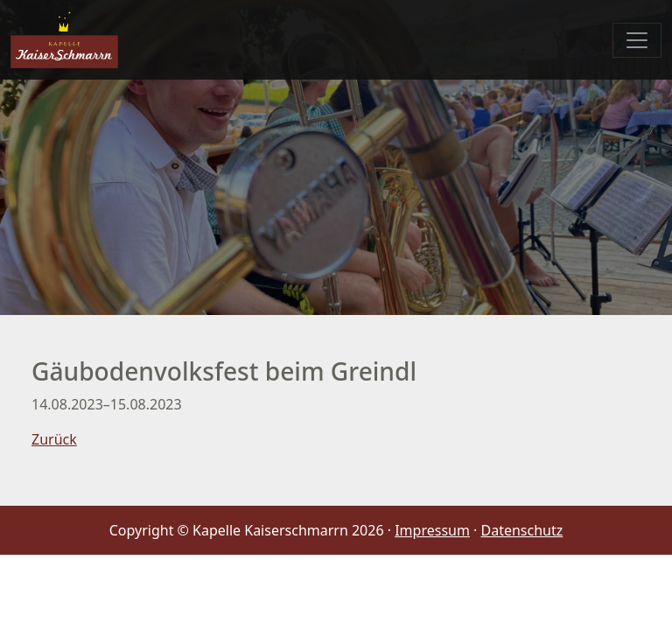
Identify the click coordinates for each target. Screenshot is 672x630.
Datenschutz (522, 530)
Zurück (54, 439)
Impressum (432, 530)
